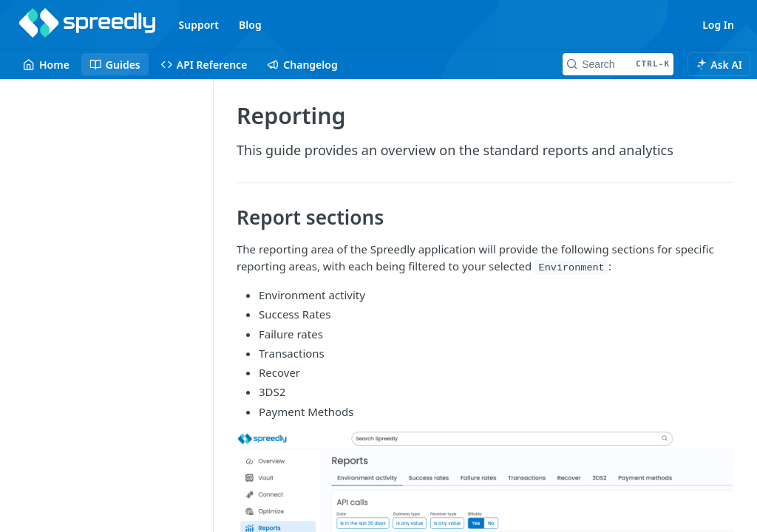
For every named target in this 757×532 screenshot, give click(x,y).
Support (199, 25)
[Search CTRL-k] (618, 64)
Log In (718, 25)
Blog (250, 25)
